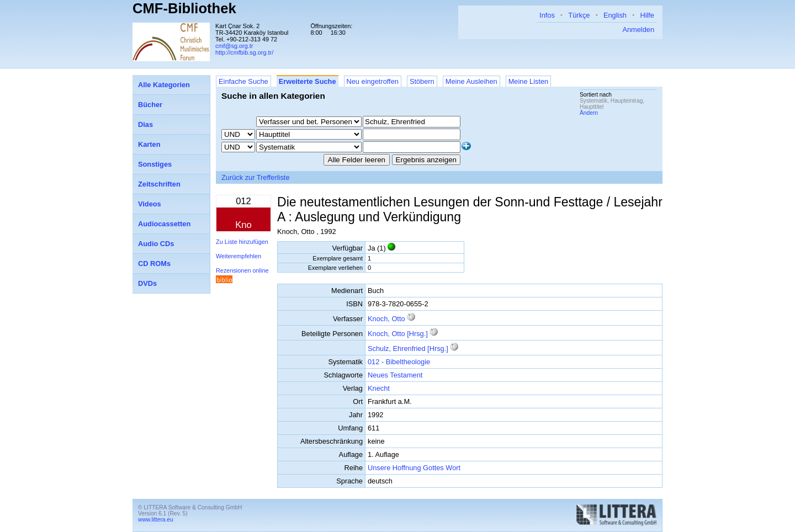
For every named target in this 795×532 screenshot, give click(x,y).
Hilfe (647, 15)
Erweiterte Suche (308, 81)
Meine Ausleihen (471, 81)
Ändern (589, 113)
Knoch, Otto (386, 319)
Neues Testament (395, 375)
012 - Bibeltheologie (399, 362)
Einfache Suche (243, 81)
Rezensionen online (242, 270)
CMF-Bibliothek (184, 8)
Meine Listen (529, 81)
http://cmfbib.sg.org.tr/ (244, 52)
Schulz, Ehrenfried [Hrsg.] (408, 349)
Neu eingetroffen (373, 81)
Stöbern (422, 81)
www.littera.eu (156, 520)
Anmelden (638, 30)
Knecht (379, 388)
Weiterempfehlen (239, 256)
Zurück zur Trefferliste (256, 177)
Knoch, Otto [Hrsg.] (398, 334)
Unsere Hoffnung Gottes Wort (414, 468)
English (615, 15)
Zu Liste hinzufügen (242, 242)
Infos (547, 15)
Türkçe (579, 15)
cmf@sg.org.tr (234, 46)
